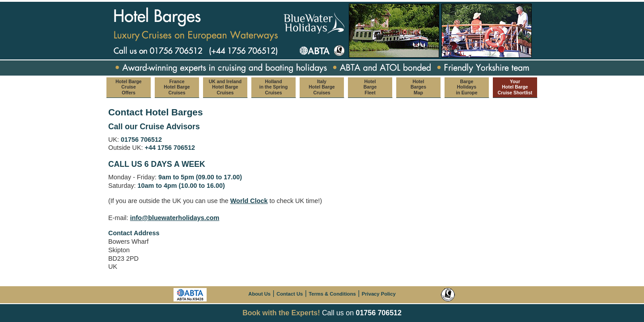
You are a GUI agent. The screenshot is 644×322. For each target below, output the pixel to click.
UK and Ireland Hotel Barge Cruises (225, 87)
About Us (259, 294)
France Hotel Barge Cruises (177, 87)
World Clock (249, 201)
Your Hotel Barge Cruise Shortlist (515, 87)
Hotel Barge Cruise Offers (128, 87)
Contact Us (290, 294)
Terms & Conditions (332, 294)
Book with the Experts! (281, 313)
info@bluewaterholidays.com (175, 218)
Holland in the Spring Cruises (274, 87)
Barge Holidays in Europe (467, 87)
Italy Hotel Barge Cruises (322, 87)
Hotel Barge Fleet (370, 87)
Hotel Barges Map (418, 87)
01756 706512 (379, 313)
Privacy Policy (379, 294)
